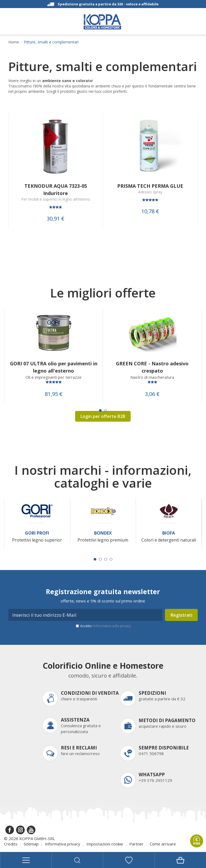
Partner (136, 844)
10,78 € (150, 211)
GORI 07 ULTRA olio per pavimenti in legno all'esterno (54, 367)
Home (14, 42)
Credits (11, 844)
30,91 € (56, 219)
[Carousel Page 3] (106, 559)
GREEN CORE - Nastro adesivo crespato (152, 367)
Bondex (103, 533)
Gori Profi (37, 533)
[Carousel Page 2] (106, 410)
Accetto (106, 626)
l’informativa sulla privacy (112, 626)
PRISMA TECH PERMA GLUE (150, 186)
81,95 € (54, 394)
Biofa (169, 533)
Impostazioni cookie (105, 844)
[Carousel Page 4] (111, 559)
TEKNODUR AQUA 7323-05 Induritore (56, 190)
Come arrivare (163, 844)
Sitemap (31, 844)
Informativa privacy (62, 844)
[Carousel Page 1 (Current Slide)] (100, 410)
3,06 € (152, 394)
